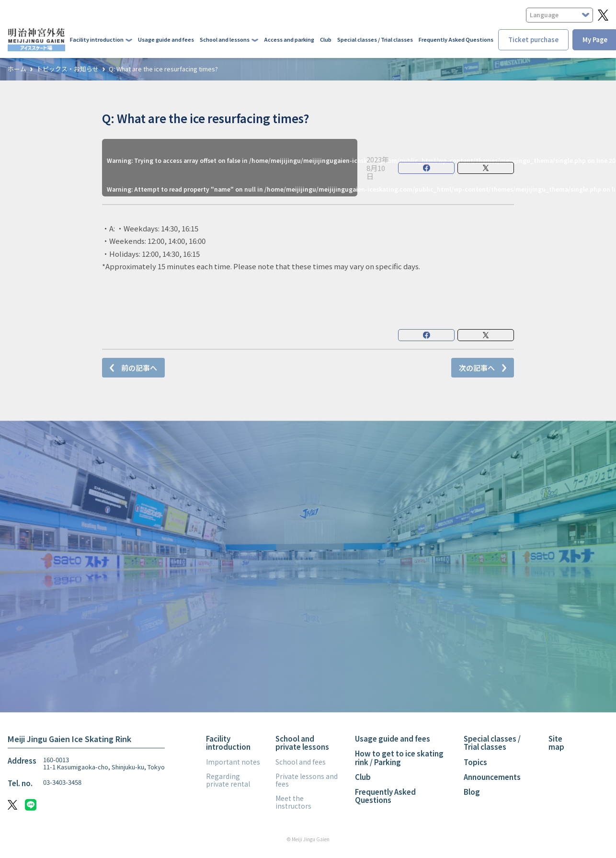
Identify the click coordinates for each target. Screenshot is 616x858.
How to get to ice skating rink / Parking (399, 757)
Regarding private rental (228, 780)
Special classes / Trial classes (375, 39)
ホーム (17, 69)
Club (326, 39)
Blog (472, 792)
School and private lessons (302, 743)
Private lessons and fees (307, 780)
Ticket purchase (533, 40)
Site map (556, 743)
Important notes (233, 762)
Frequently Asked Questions (456, 39)
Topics (475, 762)
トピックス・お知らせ (68, 69)
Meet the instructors (293, 802)
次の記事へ (477, 368)
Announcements (492, 777)
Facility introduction (228, 743)
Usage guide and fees (166, 39)
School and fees (301, 762)
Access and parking (289, 39)
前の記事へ (139, 368)
